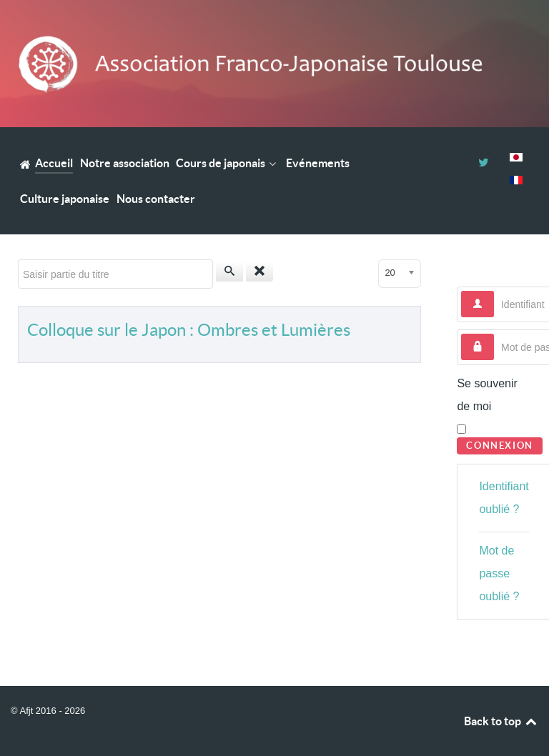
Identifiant (494, 291)
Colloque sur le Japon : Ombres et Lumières (189, 330)
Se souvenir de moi (487, 395)
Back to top (501, 721)
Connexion (499, 446)
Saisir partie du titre (18, 260)
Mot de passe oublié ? (499, 573)
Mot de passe (494, 334)
